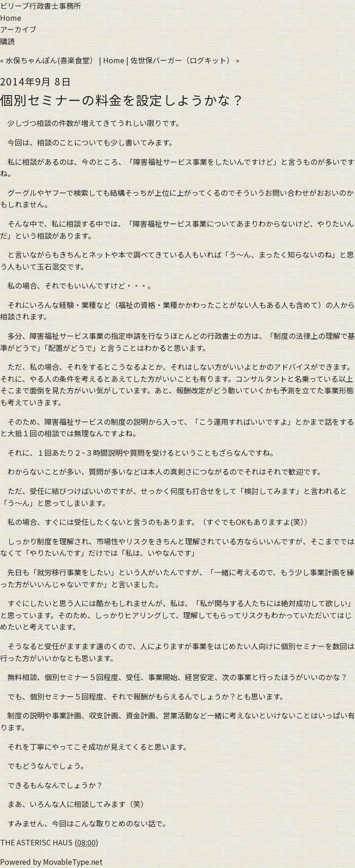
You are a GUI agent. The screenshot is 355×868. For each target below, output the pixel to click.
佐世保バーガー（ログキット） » (185, 60)
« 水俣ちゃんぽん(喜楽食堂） (49, 60)
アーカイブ (18, 29)
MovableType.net (73, 862)
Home (11, 18)
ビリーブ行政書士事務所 (40, 6)
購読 (7, 41)
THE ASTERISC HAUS (36, 842)
